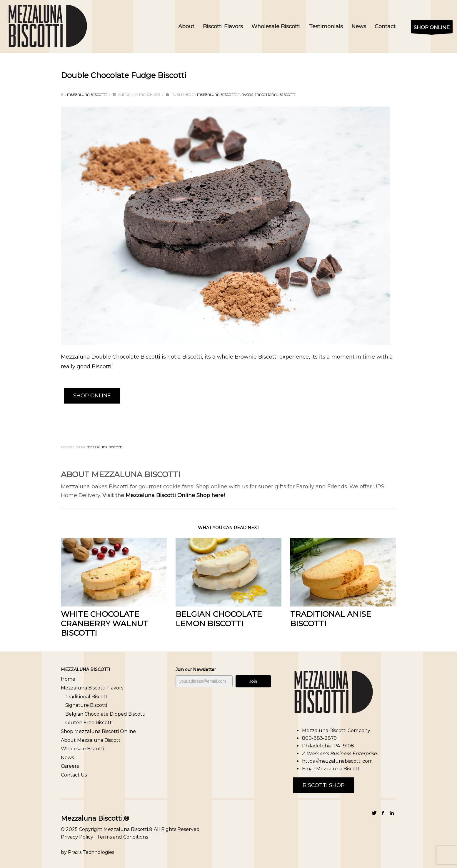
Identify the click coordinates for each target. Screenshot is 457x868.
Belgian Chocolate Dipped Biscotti (105, 714)
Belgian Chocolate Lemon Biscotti (219, 619)
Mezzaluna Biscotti (87, 95)
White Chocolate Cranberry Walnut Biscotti (105, 624)
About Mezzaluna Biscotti (91, 740)
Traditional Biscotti (275, 95)
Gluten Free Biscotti (89, 723)
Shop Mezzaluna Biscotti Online (98, 731)
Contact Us (74, 775)
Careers (70, 766)
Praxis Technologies (91, 852)
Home (68, 679)
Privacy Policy (77, 837)
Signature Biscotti (86, 705)
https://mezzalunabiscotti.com (337, 761)
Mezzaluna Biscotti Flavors (225, 95)
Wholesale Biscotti (82, 749)
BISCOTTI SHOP (324, 785)
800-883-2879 (319, 738)
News (67, 758)
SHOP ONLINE (92, 396)
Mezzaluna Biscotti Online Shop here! (175, 495)
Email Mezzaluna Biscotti (331, 769)
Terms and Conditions (122, 837)
